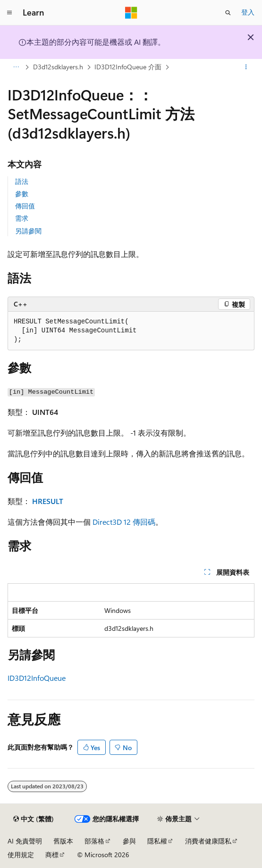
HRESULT (48, 501)
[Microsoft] (131, 13)
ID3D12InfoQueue (37, 678)
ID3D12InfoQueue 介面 (128, 67)
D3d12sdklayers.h (58, 67)
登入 (248, 12)
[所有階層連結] (16, 67)
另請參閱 (28, 231)
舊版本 (63, 841)
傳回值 (25, 206)
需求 (22, 218)
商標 (52, 855)
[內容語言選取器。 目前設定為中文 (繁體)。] (34, 819)
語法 (22, 181)
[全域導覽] (9, 13)
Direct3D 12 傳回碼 (124, 522)
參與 (129, 841)
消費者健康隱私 (208, 841)
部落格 (94, 841)
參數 (22, 194)
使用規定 (21, 855)
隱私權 (157, 841)
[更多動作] (246, 67)
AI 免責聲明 (25, 841)
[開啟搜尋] (228, 13)
